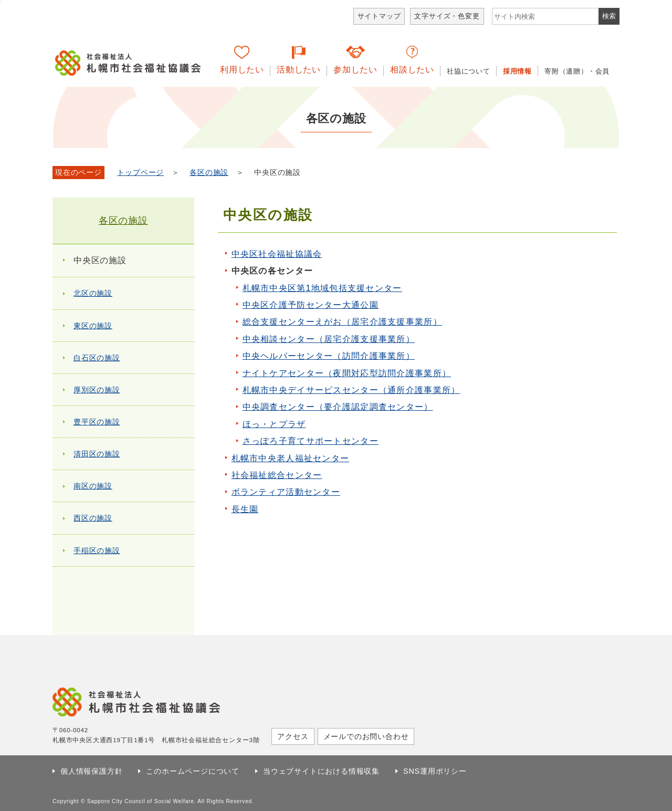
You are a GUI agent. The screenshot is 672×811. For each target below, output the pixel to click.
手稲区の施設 (97, 550)
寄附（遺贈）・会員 (577, 71)
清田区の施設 (97, 454)
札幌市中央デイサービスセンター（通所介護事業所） (351, 390)
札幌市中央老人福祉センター (291, 458)
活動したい (299, 70)
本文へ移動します (0, 1)
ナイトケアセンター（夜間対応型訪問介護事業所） (347, 373)
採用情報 (517, 71)
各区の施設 (209, 173)
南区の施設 (93, 486)
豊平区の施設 (97, 422)
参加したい (355, 70)
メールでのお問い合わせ (366, 736)
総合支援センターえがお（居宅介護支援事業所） (342, 322)
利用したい (242, 70)
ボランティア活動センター (286, 492)
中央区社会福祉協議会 (277, 254)
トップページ (140, 173)
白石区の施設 (97, 358)
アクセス (293, 736)
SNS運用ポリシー (435, 771)
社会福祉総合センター (277, 475)
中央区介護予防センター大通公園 (311, 305)
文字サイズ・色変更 (447, 16)
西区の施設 (93, 518)
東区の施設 (93, 326)
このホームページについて (193, 771)
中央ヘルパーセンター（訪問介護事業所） (329, 356)
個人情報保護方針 (91, 771)
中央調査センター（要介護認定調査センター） (338, 407)
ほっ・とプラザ (274, 424)
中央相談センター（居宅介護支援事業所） (329, 339)
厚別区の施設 (97, 390)
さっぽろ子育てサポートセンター (311, 441)
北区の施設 (93, 293)
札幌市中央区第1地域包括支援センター (322, 288)
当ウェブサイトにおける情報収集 (321, 771)
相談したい (412, 70)
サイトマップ (379, 16)
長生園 (245, 509)
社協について (469, 71)
